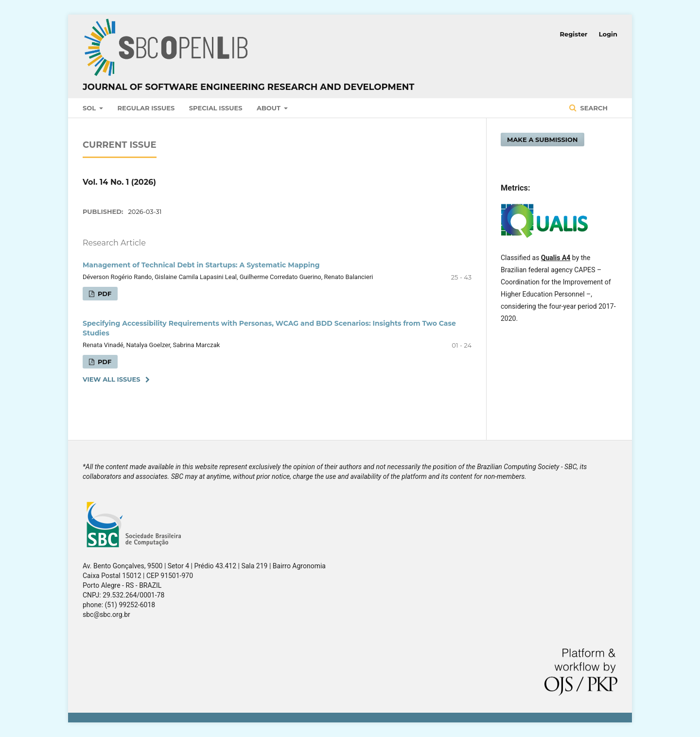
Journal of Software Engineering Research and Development (248, 87)
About (270, 108)
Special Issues (216, 108)
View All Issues (112, 379)
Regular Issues (146, 108)
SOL (90, 108)
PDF (104, 294)
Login (608, 34)
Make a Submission (542, 140)
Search (593, 108)
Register (574, 34)
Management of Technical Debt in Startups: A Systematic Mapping (201, 265)
